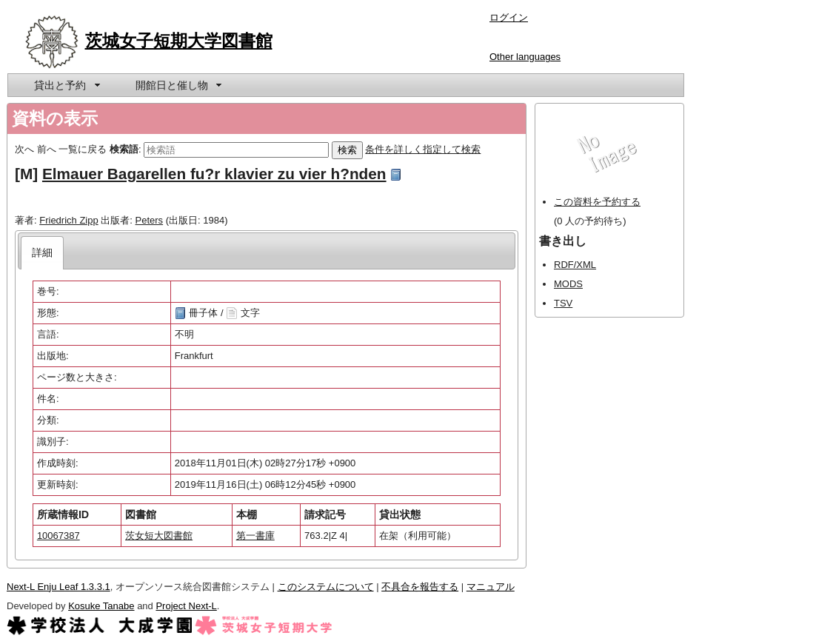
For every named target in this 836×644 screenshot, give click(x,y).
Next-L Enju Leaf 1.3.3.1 (58, 587)
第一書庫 (255, 536)
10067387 (58, 536)
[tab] (43, 253)
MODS (568, 284)
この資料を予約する (597, 202)
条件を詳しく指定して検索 (423, 149)
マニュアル (491, 587)
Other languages (525, 57)
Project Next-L (186, 606)
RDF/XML (575, 265)
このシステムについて (326, 587)
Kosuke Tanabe (101, 606)
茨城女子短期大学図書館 (179, 41)
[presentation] (43, 253)
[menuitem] (66, 85)
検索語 (124, 149)
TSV (563, 303)
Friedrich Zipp (68, 220)
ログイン (509, 17)
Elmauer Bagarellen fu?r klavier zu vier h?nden (214, 174)
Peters (150, 220)
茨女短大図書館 (159, 536)
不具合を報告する (420, 587)
